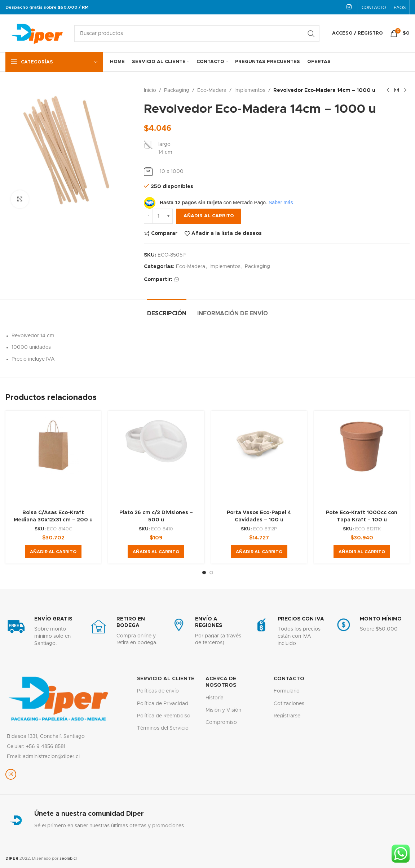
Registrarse (287, 716)
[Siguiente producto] (405, 90)
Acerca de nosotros (221, 682)
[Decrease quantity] (148, 216)
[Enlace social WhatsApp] (177, 280)
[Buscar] (197, 34)
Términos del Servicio (163, 728)
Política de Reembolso (164, 716)
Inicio (150, 90)
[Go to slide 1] (204, 573)
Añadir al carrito (209, 216)
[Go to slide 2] (211, 573)
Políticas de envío (158, 691)
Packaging (177, 90)
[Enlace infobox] (43, 631)
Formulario (287, 691)
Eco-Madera (212, 90)
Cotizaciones (289, 704)
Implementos (250, 90)
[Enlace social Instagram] (349, 7)
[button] (53, 552)
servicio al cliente (166, 679)
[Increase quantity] (168, 216)
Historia (215, 698)
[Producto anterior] (388, 90)
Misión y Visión (223, 710)
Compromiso (221, 722)
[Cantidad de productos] (158, 216)
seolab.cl (68, 858)
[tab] (167, 310)
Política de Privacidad (163, 704)
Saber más (281, 202)
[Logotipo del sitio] (36, 33)
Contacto (289, 679)
